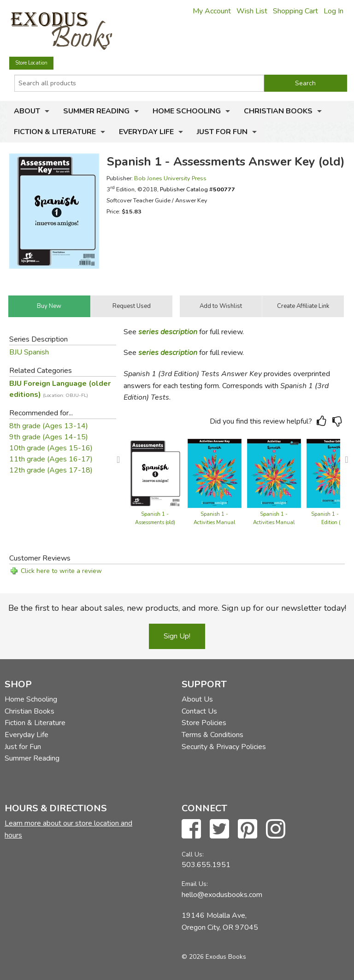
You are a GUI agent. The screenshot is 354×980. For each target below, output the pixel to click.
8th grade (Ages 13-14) (49, 426)
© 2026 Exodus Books (214, 957)
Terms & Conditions (212, 735)
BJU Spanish (29, 352)
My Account (212, 11)
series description (168, 332)
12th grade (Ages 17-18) (51, 470)
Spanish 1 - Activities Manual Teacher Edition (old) (215, 522)
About (27, 111)
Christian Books (278, 111)
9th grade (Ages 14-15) (49, 437)
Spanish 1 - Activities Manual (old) (274, 522)
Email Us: (195, 884)
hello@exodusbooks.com (222, 895)
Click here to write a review (61, 571)
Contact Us (199, 711)
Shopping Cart (295, 11)
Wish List (252, 11)
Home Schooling (187, 111)
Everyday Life (146, 132)
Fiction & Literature (55, 132)
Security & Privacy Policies (224, 747)
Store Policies (204, 723)
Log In (333, 11)
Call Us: (193, 854)
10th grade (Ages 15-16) (51, 448)
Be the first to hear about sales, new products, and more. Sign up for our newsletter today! (177, 608)
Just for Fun (222, 132)
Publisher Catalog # (198, 189)
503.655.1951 (206, 865)
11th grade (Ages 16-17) (51, 459)
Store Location (31, 63)
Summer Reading (96, 111)
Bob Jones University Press (170, 178)
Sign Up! (177, 636)
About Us (197, 699)
